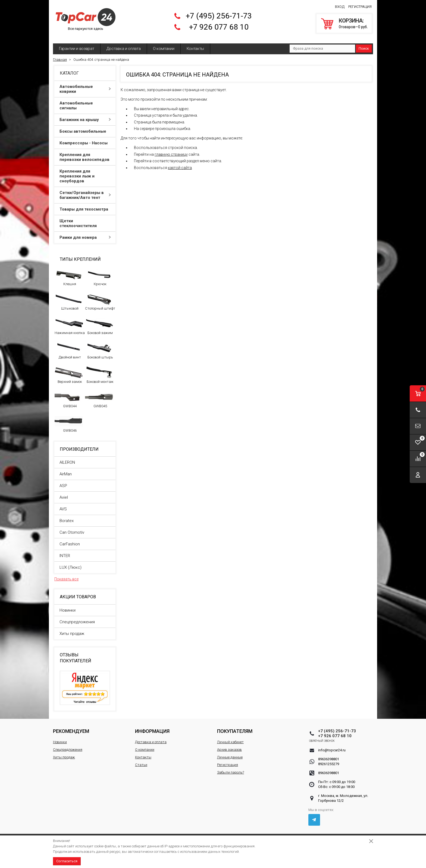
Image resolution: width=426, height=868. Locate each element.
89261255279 (329, 760)
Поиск (364, 45)
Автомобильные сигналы (85, 102)
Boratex (67, 517)
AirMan (66, 470)
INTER (65, 552)
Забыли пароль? (231, 769)
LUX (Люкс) (71, 564)
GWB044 (69, 395)
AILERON (67, 459)
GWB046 (69, 420)
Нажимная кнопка (70, 322)
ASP (63, 482)
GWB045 (99, 395)
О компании (164, 45)
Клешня (69, 273)
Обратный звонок (331, 737)
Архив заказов (229, 746)
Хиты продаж (72, 630)
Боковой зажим (99, 322)
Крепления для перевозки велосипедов (85, 153)
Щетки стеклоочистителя (85, 220)
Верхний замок (69, 371)
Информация (152, 727)
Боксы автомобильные (85, 128)
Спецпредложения (77, 618)
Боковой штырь (99, 346)
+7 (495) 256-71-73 (219, 14)
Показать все (66, 575)
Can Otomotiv (72, 529)
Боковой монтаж (99, 371)
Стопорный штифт (100, 298)
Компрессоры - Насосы (85, 139)
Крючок (99, 273)
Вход (340, 5)
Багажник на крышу (85, 116)
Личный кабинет (230, 738)
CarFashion (70, 540)
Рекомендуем (71, 727)
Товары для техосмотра (85, 205)
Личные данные (230, 753)
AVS (63, 505)
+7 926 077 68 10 (219, 25)
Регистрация (360, 5)
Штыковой (69, 298)
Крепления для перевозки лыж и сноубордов (85, 172)
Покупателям (235, 727)
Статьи (141, 761)
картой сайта (180, 164)
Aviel (64, 494)
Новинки (68, 606)
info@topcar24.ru (332, 746)
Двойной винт (69, 346)
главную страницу (171, 151)
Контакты (195, 45)
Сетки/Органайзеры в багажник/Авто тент (85, 191)
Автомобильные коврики (85, 85)
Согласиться (67, 861)
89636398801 (329, 755)
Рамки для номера (85, 234)
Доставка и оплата (124, 45)
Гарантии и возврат (77, 45)
